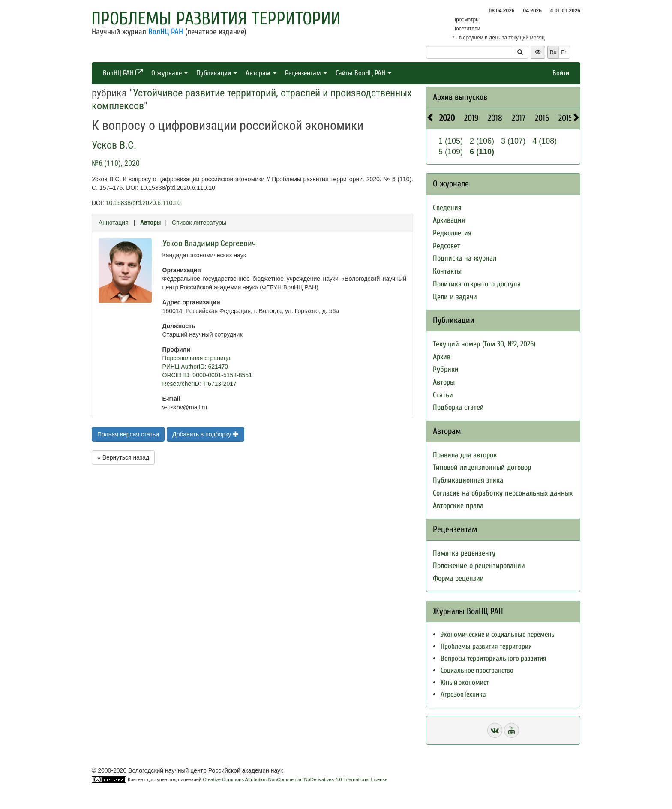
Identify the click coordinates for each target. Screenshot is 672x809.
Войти (561, 73)
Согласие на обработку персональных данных (503, 493)
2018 (495, 118)
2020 (447, 118)
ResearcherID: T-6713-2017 (199, 384)
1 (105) (451, 141)
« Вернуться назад (123, 457)
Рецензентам (306, 73)
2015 (565, 118)
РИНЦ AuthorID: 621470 (195, 367)
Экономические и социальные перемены (498, 634)
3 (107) (513, 141)
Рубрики (446, 369)
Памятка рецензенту (464, 553)
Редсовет (447, 246)
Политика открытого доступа (477, 284)
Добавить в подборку (205, 434)
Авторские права (458, 506)
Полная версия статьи (128, 434)
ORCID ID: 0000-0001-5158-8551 (207, 375)
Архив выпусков (460, 97)
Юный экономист (465, 682)
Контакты (447, 271)
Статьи (443, 395)
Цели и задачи (455, 297)
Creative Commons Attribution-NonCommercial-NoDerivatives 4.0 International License (295, 779)
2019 (471, 118)
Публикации (217, 73)
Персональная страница (196, 358)
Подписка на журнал (465, 258)
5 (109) (451, 152)
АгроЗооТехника (463, 694)
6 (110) (482, 152)
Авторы (150, 223)
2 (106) (482, 141)
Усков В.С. (114, 145)
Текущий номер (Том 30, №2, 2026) (484, 344)
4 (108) (544, 141)
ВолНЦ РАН (166, 32)
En (564, 52)
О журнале (169, 73)
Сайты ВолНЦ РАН (363, 73)
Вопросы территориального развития (493, 658)
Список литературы (199, 223)
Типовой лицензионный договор (482, 468)
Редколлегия (452, 233)
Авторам (261, 73)
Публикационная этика (468, 480)
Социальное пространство (477, 670)
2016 (542, 118)
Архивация (449, 220)
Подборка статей (458, 408)
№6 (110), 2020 (116, 163)
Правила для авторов (465, 455)
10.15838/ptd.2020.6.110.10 (143, 203)
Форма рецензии (458, 579)
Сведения (447, 208)
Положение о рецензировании (479, 566)
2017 (519, 118)
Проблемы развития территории (216, 19)
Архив (442, 357)
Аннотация (114, 223)
